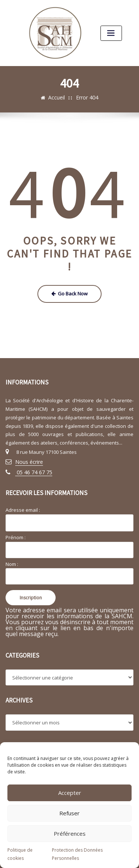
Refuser (69, 813)
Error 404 (86, 97)
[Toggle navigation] (111, 33)
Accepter (70, 793)
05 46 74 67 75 (31, 469)
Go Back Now (69, 293)
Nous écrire (28, 460)
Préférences (70, 833)
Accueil (58, 97)
